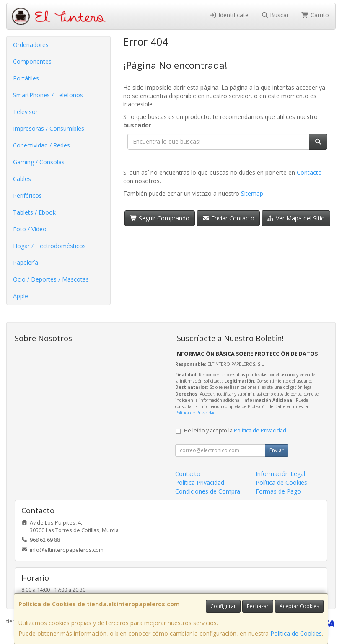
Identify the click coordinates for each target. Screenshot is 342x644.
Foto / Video (30, 229)
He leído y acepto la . (236, 431)
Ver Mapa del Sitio (296, 218)
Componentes (32, 61)
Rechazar (258, 606)
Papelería (26, 263)
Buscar (275, 15)
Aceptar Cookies (299, 606)
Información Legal (280, 474)
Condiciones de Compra (208, 491)
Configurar (223, 606)
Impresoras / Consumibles (49, 128)
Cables (22, 179)
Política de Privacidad (196, 413)
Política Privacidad (200, 482)
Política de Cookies (296, 633)
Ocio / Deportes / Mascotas (51, 279)
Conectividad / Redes (41, 145)
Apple (21, 296)
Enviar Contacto (228, 218)
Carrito (315, 15)
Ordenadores (31, 45)
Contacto (309, 172)
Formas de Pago (278, 491)
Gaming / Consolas (39, 162)
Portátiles (26, 78)
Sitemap (252, 193)
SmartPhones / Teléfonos (48, 95)
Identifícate (229, 15)
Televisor (25, 112)
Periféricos (27, 195)
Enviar (277, 450)
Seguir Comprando (160, 218)
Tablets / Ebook (34, 212)
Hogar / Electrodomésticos (49, 246)
